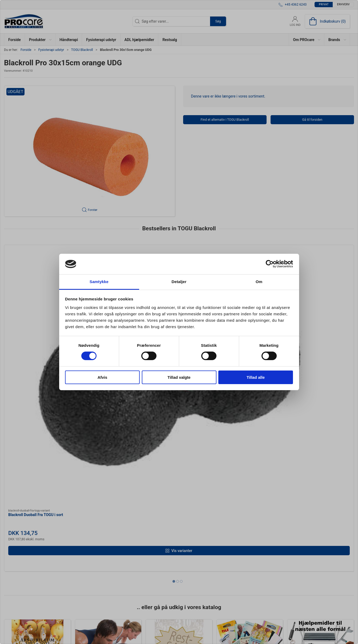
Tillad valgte (179, 377)
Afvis (102, 377)
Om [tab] (259, 282)
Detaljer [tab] (179, 282)
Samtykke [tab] (99, 282)
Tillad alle (256, 377)
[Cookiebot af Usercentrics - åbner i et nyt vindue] (270, 264)
